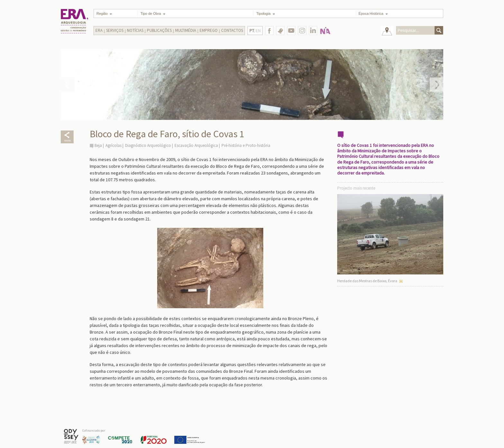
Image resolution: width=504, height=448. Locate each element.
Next (437, 85)
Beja (98, 145)
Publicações (159, 30)
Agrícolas (113, 145)
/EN (255, 31)
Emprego (209, 30)
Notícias (135, 30)
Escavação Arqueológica (196, 145)
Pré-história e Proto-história (246, 145)
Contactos (232, 30)
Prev (67, 85)
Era (99, 30)
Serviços (115, 30)
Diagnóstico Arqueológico (148, 145)
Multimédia (186, 30)
